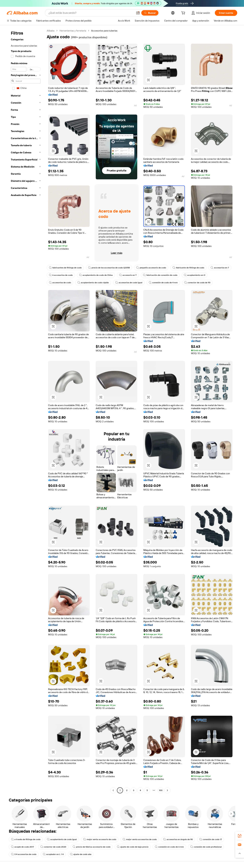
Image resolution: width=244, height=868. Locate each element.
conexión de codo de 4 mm (163, 283)
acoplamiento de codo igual (62, 839)
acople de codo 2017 (22, 847)
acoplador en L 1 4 (53, 854)
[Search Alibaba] (91, 13)
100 (161, 790)
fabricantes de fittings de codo (65, 268)
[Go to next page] (167, 790)
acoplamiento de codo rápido (93, 283)
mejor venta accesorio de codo (100, 839)
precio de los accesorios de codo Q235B (109, 268)
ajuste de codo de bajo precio (133, 847)
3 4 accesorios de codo (24, 854)
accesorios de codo (60, 283)
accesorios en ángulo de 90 (178, 839)
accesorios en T (220, 268)
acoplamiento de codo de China (96, 275)
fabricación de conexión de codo (160, 275)
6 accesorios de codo (61, 275)
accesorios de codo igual (129, 283)
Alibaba (51, 31)
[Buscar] (150, 13)
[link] (240, 836)
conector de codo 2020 (53, 847)
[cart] (184, 13)
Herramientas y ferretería (73, 31)
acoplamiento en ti (195, 275)
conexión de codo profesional (206, 847)
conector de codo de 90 (197, 283)
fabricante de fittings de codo (188, 268)
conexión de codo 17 (211, 839)
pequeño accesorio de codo (151, 268)
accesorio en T (128, 275)
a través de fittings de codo (26, 839)
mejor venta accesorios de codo (140, 839)
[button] (138, 13)
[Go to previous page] (113, 790)
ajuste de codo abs (81, 854)
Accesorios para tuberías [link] (104, 31)
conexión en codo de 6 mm (169, 847)
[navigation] (26, 411)
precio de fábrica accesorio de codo (92, 847)
